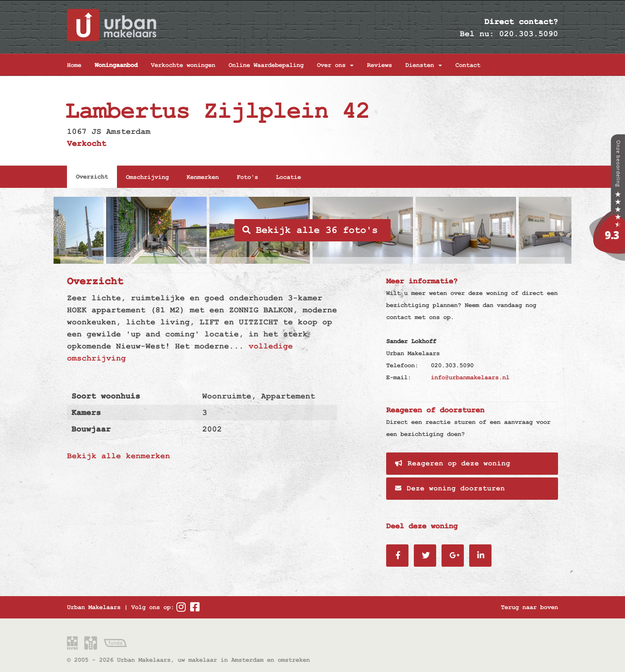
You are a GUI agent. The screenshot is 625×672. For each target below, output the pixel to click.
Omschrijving (147, 177)
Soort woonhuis (106, 396)
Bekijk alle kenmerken (119, 456)
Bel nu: (477, 34)
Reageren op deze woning (453, 464)
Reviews (379, 65)
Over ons (335, 65)
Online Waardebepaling (266, 65)
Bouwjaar (91, 429)
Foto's (247, 177)
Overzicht (92, 177)
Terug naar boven (529, 607)
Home (74, 65)
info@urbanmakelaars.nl (470, 377)
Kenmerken (203, 177)
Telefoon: (402, 365)
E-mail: (399, 377)
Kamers (86, 413)
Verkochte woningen (183, 65)
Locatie (288, 177)
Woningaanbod (116, 65)
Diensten (424, 65)
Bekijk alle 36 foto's (310, 230)
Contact (468, 65)
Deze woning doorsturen (450, 489)
